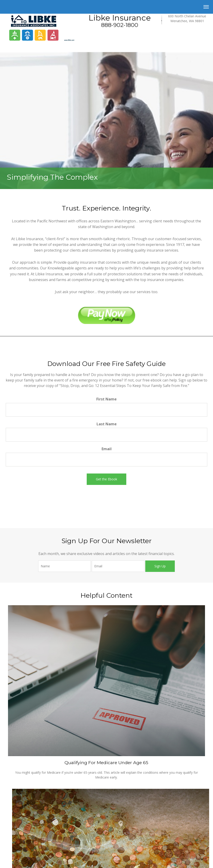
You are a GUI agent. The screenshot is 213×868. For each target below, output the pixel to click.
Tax (9, 854)
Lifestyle (13, 865)
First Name (106, 399)
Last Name (107, 424)
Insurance (14, 848)
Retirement (15, 831)
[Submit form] (106, 479)
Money (12, 859)
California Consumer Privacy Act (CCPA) (147, 719)
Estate (11, 842)
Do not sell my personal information (101, 723)
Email (107, 449)
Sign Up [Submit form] (160, 566)
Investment (15, 837)
